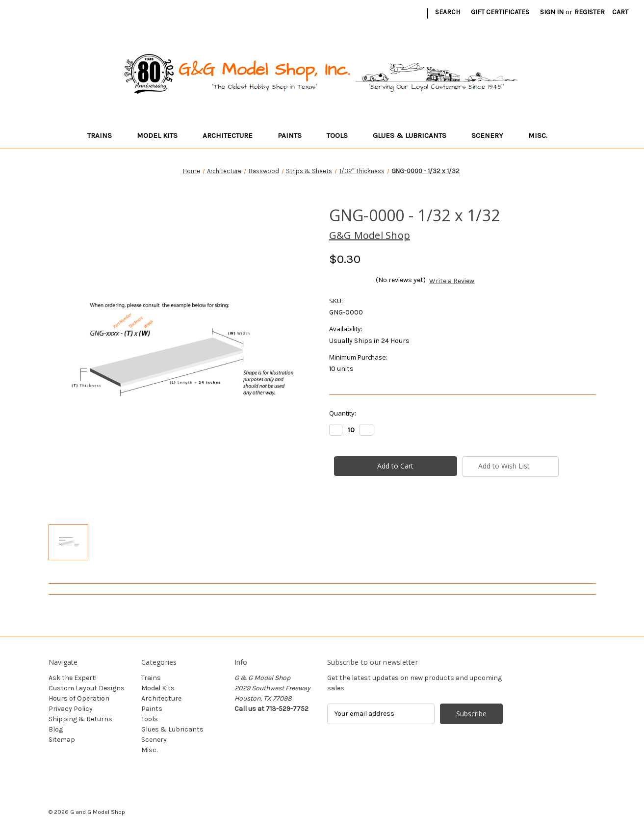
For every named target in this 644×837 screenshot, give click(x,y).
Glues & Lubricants (414, 135)
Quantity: (343, 413)
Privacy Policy (71, 709)
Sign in (552, 12)
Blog (56, 729)
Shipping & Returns (80, 719)
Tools (342, 135)
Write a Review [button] (452, 281)
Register (590, 12)
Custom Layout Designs (87, 688)
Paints (294, 135)
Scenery (492, 135)
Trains (104, 135)
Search (448, 12)
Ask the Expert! (73, 678)
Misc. (542, 135)
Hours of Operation (79, 698)
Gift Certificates (500, 12)
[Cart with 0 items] (620, 12)
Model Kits (162, 135)
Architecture (232, 135)
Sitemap (62, 740)
